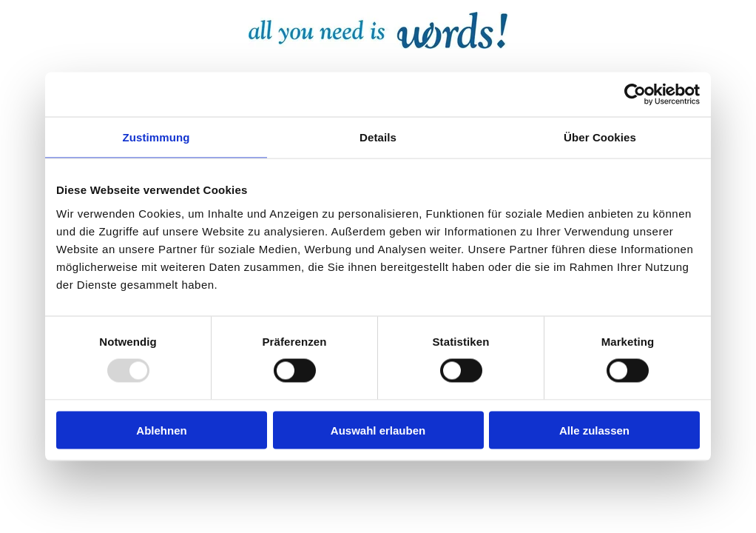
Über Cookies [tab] (600, 137)
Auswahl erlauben (378, 430)
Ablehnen (161, 430)
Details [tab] (378, 137)
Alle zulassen (594, 430)
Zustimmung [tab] (156, 137)
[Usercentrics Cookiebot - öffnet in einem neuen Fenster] (635, 95)
